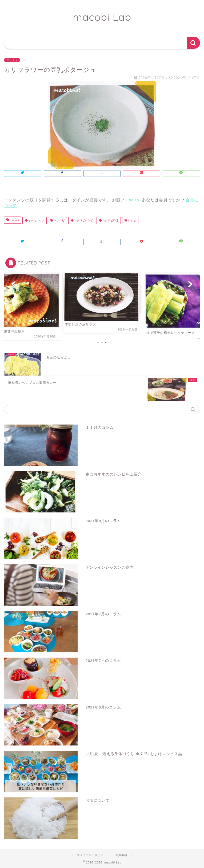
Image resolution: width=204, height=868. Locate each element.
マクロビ (59, 221)
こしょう (12, 60)
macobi (14, 221)
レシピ (132, 221)
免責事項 (121, 855)
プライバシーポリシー (91, 855)
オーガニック (36, 221)
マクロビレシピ (83, 221)
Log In (133, 200)
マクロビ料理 (110, 221)
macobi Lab (102, 17)
